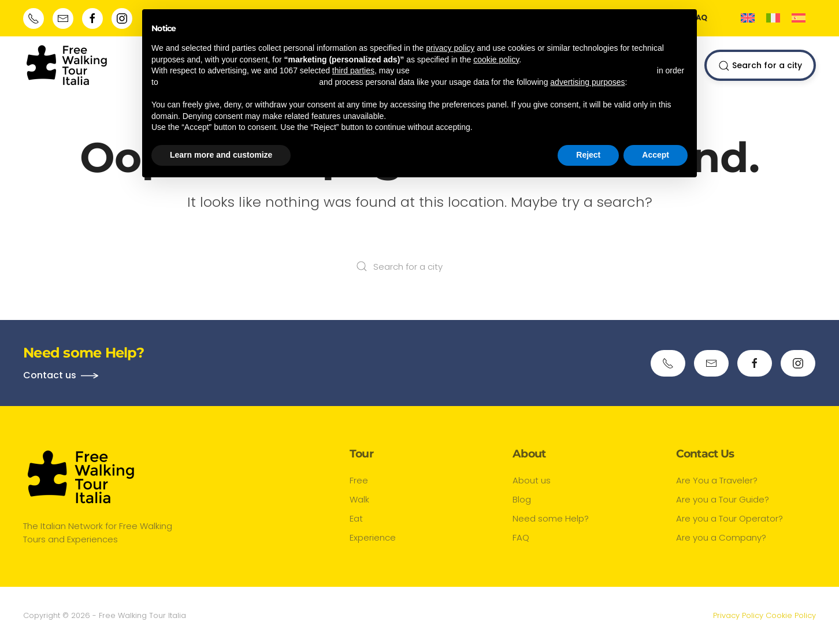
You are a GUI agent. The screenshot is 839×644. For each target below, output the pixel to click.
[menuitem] (748, 18)
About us (532, 480)
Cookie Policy (791, 615)
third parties (353, 70)
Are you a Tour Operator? (730, 518)
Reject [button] (588, 155)
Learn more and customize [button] (221, 155)
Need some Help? (551, 518)
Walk (359, 499)
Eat (356, 518)
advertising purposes (587, 82)
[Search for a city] (419, 266)
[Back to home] (67, 65)
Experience (373, 537)
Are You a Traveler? (717, 480)
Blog (522, 499)
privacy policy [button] (450, 48)
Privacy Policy (738, 615)
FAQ (521, 537)
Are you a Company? (721, 537)
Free (359, 480)
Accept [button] (656, 155)
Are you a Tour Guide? (723, 499)
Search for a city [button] (760, 66)
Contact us (50, 375)
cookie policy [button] (496, 59)
